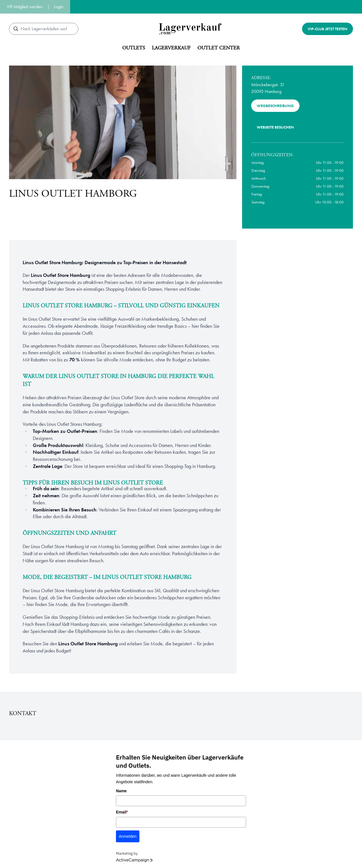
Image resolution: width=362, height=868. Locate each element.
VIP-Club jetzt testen (327, 29)
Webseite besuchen (275, 127)
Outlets (134, 48)
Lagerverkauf (171, 48)
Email (122, 812)
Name (121, 791)
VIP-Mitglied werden (25, 7)
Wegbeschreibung (275, 106)
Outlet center (219, 48)
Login (59, 7)
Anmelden (128, 836)
